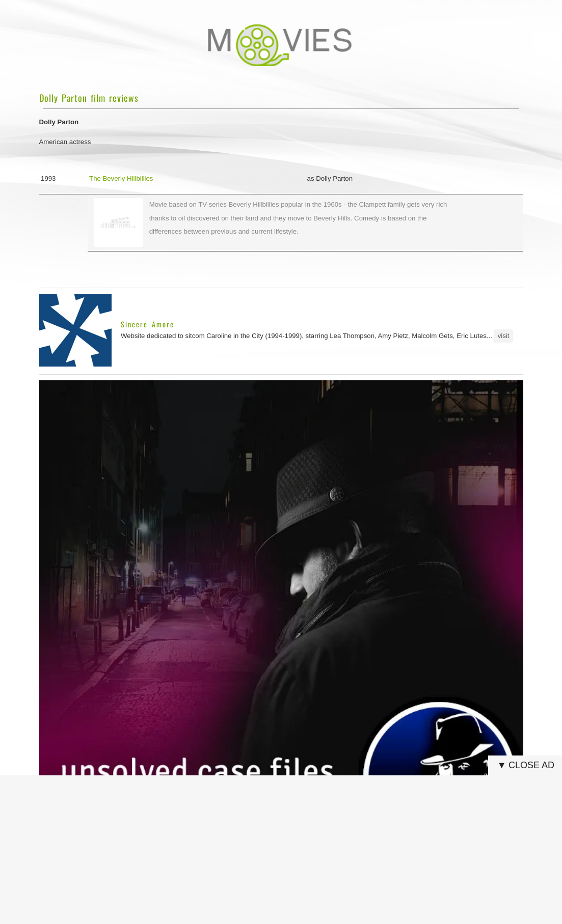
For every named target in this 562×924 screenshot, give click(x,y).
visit (504, 336)
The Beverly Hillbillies (121, 178)
